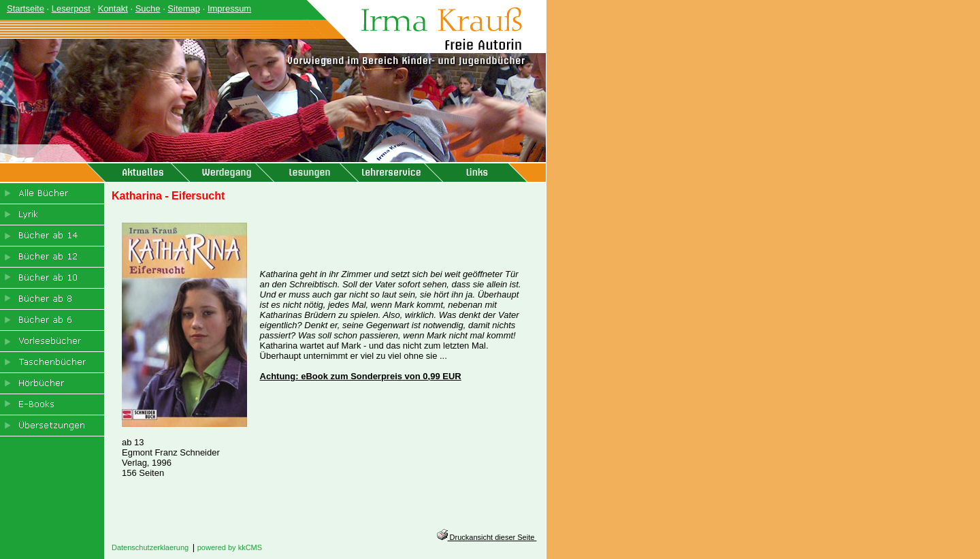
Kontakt (113, 9)
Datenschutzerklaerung (150, 547)
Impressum (229, 9)
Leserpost (71, 9)
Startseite (26, 9)
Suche (148, 9)
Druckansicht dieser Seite (487, 537)
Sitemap (184, 9)
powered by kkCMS (230, 547)
